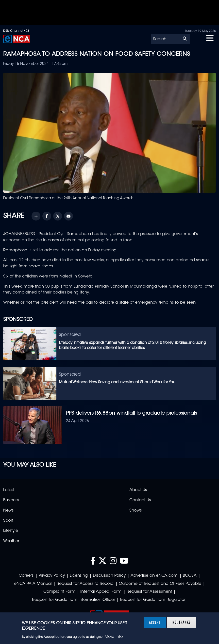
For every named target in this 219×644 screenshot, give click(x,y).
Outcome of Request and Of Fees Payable (160, 584)
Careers (26, 576)
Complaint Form (59, 592)
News (8, 511)
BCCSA (190, 576)
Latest (9, 490)
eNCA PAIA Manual (33, 584)
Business (11, 500)
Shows (135, 511)
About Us (138, 490)
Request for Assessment (149, 592)
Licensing (79, 576)
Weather (11, 541)
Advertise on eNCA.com (154, 576)
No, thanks (181, 622)
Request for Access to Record (85, 584)
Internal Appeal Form (101, 592)
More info (114, 637)
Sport (8, 521)
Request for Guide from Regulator (153, 600)
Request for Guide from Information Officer (74, 600)
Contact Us (140, 500)
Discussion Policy (109, 576)
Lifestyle (11, 531)
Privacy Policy (52, 576)
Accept (155, 622)
